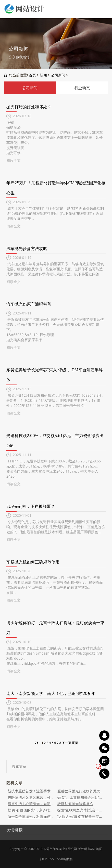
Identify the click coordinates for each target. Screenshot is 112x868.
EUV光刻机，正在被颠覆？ (31, 506)
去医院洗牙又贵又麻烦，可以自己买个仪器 (31, 797)
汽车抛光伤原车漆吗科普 (29, 304)
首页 (32, 75)
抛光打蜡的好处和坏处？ (29, 107)
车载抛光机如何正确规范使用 (33, 562)
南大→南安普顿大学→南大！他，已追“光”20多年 (51, 693)
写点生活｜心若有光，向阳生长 (31, 804)
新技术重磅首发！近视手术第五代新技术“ (31, 791)
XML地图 (96, 849)
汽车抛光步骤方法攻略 (27, 248)
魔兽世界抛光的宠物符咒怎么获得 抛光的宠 (81, 791)
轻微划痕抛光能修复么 (75, 804)
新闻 (43, 75)
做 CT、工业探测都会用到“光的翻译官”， (81, 797)
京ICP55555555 (50, 859)
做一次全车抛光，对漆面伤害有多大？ (31, 816)
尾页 (75, 743)
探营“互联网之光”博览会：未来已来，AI (81, 810)
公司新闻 (58, 75)
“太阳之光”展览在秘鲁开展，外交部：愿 (81, 816)
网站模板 (67, 859)
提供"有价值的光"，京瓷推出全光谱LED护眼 (31, 810)
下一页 (67, 743)
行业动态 (82, 88)
